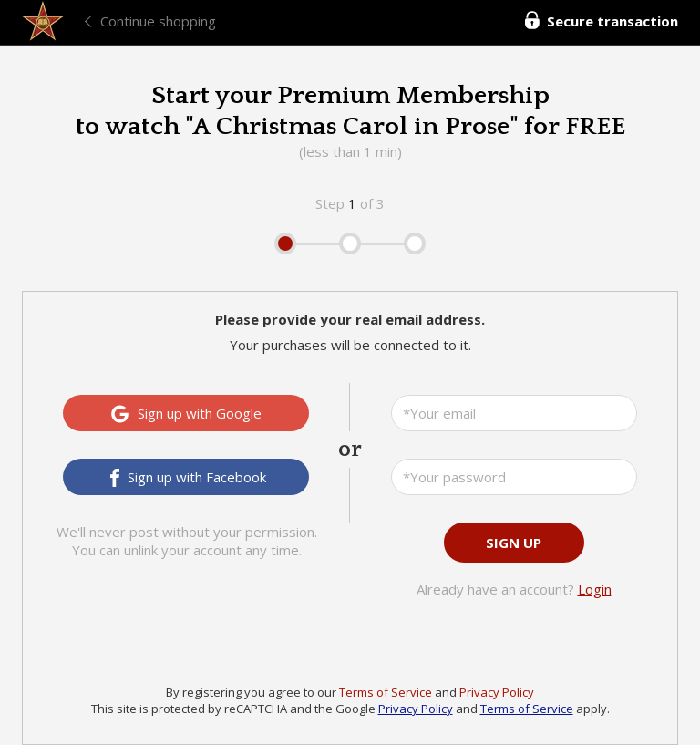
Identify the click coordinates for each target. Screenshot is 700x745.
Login (595, 589)
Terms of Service (386, 692)
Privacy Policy (497, 692)
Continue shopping (158, 21)
